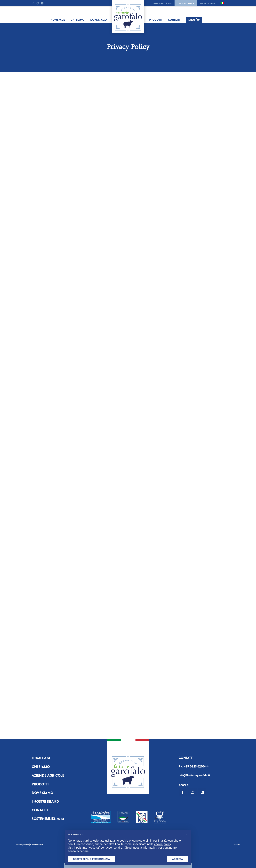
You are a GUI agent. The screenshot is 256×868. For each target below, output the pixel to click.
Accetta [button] (177, 859)
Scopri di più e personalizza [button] (92, 859)
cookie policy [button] (162, 844)
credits (237, 845)
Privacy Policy (23, 845)
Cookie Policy (36, 845)
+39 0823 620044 (196, 766)
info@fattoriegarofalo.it (194, 775)
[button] (186, 835)
